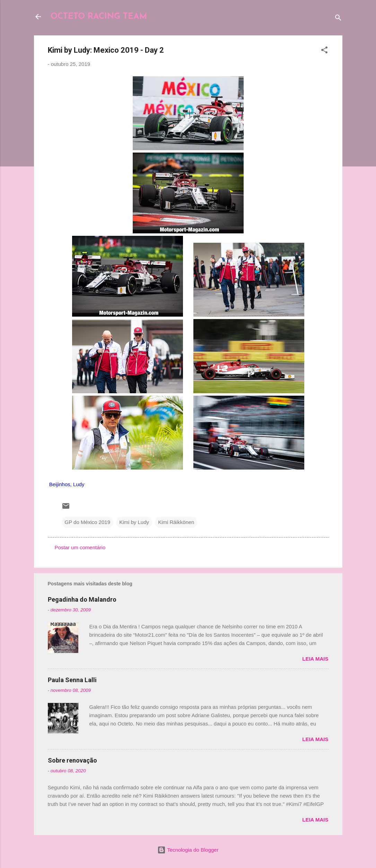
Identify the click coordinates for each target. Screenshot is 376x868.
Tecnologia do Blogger (188, 850)
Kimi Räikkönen (176, 522)
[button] (324, 51)
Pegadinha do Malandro (82, 599)
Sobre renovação (72, 760)
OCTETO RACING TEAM (99, 17)
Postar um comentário (80, 547)
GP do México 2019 (88, 522)
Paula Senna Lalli (72, 680)
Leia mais (315, 659)
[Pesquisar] (338, 19)
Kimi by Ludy (134, 522)
